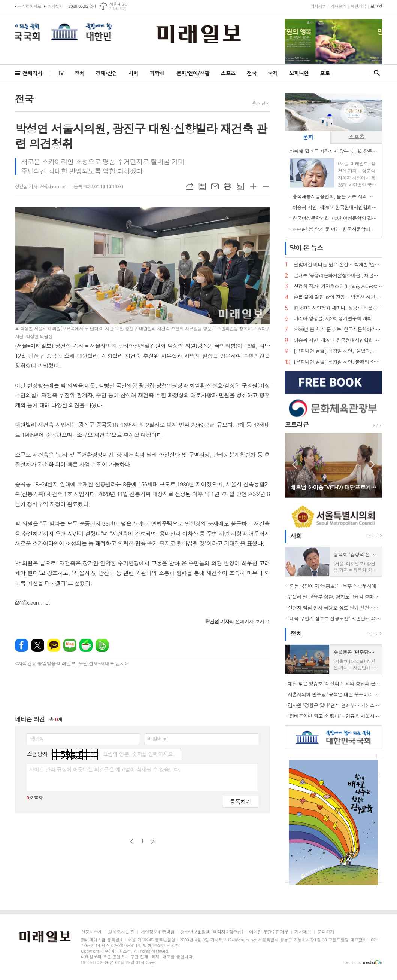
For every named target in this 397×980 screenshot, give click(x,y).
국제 (273, 73)
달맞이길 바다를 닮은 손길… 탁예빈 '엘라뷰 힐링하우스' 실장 (338, 265)
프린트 (228, 186)
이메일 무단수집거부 (269, 932)
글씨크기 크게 (253, 186)
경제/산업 (106, 73)
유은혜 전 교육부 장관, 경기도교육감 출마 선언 (335, 597)
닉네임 (37, 739)
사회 (133, 73)
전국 (252, 73)
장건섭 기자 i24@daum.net (41, 186)
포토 (325, 73)
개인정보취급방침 (157, 932)
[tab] (308, 137)
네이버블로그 (70, 645)
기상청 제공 (118, 9)
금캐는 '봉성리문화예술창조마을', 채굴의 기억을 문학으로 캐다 (338, 276)
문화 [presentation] (308, 137)
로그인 (376, 6)
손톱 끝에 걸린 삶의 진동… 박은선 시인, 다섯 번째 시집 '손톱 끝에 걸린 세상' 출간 (338, 297)
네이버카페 (86, 645)
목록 (202, 186)
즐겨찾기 (55, 6)
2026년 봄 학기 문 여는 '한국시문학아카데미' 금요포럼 (335, 229)
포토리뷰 (297, 424)
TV (60, 73)
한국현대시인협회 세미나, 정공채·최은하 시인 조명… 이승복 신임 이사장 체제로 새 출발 (338, 308)
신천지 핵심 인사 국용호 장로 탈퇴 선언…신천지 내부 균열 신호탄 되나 (335, 607)
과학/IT (157, 73)
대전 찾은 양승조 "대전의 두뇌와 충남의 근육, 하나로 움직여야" (335, 683)
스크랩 (240, 186)
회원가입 (358, 6)
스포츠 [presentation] (356, 137)
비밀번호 (157, 739)
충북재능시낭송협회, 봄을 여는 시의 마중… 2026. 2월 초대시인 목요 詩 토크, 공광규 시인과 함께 (335, 196)
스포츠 (228, 73)
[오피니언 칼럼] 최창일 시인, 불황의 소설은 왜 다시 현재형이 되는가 (338, 362)
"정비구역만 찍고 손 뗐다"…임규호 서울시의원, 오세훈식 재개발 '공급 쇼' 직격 (335, 716)
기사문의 (338, 6)
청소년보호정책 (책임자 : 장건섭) (212, 932)
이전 (132, 841)
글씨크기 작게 (266, 186)
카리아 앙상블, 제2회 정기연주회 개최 (333, 319)
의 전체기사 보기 (235, 621)
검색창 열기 (375, 73)
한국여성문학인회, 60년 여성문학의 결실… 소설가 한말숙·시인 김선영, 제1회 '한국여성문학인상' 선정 (335, 218)
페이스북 (22, 645)
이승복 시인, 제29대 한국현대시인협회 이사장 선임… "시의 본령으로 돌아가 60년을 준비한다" (335, 207)
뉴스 (306, 248)
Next (372, 465)
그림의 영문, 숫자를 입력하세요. (138, 754)
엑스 (38, 645)
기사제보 (318, 6)
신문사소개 (91, 932)
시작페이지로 (30, 6)
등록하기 (240, 801)
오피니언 (299, 73)
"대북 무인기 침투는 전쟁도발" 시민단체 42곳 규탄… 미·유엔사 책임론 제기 (335, 618)
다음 (153, 841)
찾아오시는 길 (121, 932)
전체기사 (32, 73)
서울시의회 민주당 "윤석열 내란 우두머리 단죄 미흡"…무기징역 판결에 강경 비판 (335, 694)
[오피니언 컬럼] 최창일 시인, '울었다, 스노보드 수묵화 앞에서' (338, 351)
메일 (215, 186)
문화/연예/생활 (193, 73)
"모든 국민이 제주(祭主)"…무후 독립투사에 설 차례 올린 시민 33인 (335, 586)
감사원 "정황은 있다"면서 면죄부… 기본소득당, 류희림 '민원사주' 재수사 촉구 (335, 705)
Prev (294, 465)
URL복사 (190, 186)
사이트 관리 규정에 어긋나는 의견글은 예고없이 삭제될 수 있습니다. (105, 769)
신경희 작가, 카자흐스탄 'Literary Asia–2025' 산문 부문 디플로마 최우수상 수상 (338, 286)
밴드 (102, 645)
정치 (79, 73)
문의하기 (326, 932)
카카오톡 (54, 645)
